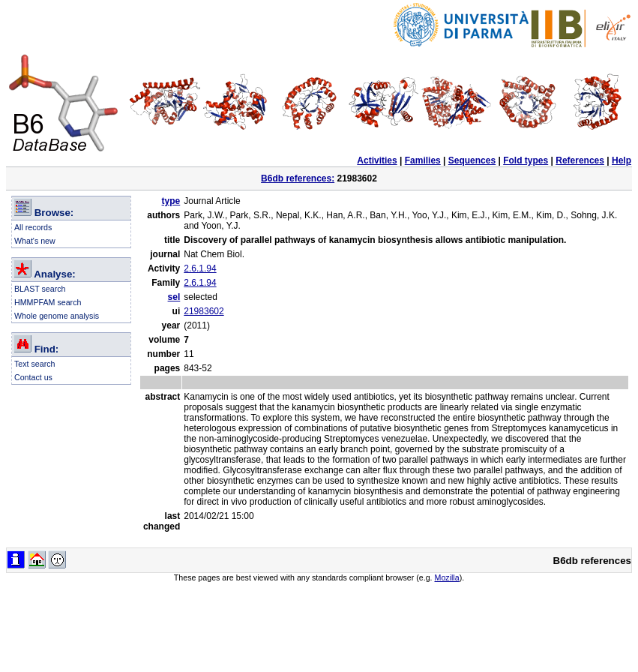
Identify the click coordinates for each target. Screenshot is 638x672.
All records (33, 227)
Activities (377, 160)
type (171, 201)
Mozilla (447, 577)
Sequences (472, 160)
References (580, 160)
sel (174, 297)
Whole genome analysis (57, 316)
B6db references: (298, 178)
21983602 (204, 311)
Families (423, 160)
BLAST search (40, 289)
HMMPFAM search (48, 302)
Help (622, 160)
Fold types (526, 160)
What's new (35, 241)
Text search (35, 364)
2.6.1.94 (200, 268)
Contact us (33, 377)
